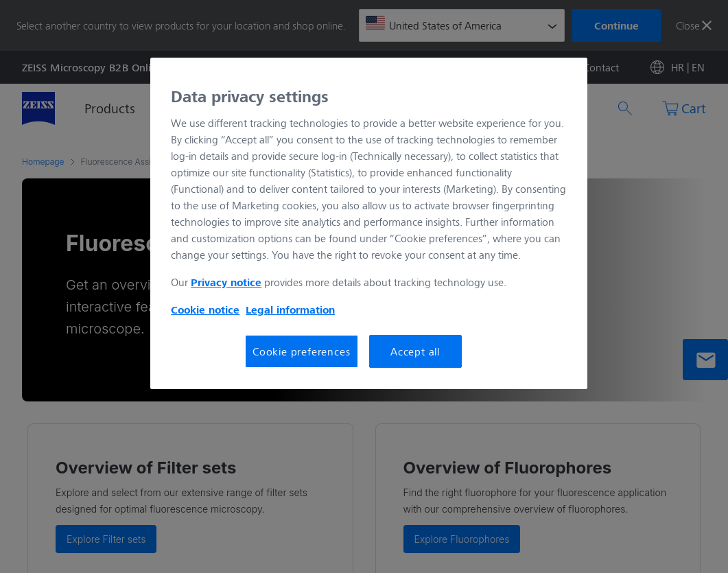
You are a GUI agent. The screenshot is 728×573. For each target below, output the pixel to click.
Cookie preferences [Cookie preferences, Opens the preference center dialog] (301, 351)
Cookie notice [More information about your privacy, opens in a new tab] (205, 309)
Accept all (415, 351)
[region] (369, 224)
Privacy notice (226, 282)
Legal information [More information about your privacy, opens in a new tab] (290, 309)
